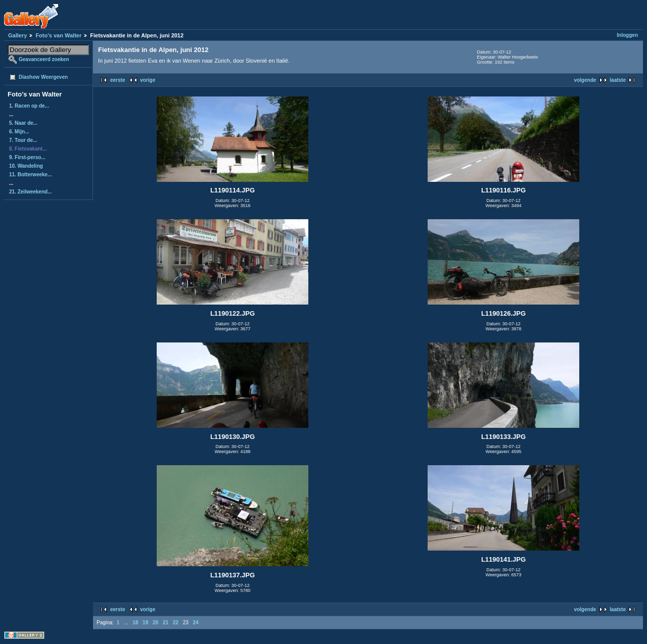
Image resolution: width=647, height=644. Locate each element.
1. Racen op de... (29, 106)
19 (145, 623)
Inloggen (627, 35)
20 (155, 623)
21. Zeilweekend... (30, 192)
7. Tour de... (23, 140)
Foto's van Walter (58, 35)
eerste (118, 80)
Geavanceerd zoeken (44, 59)
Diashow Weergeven (43, 77)
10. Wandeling (26, 166)
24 (196, 623)
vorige (148, 80)
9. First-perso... (27, 157)
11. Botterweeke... (30, 175)
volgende (585, 80)
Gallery (17, 35)
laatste (618, 80)
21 (166, 623)
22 (176, 623)
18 (135, 623)
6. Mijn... (19, 132)
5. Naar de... (23, 123)
